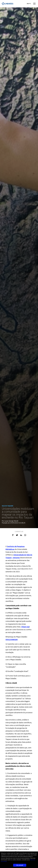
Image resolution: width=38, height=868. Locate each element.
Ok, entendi (20, 865)
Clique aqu (25, 627)
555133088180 (12, 640)
